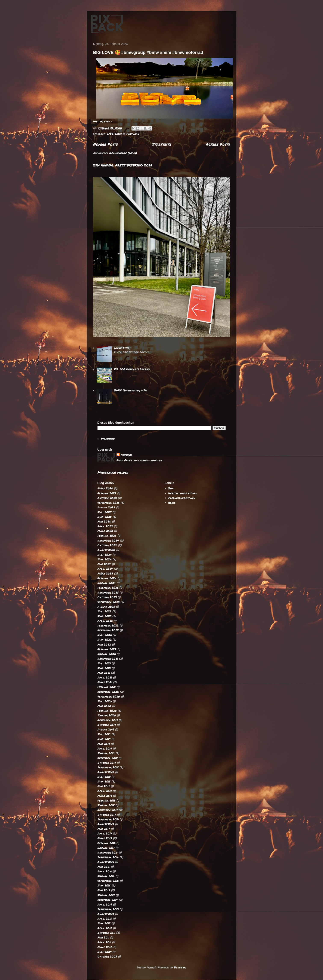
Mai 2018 (104, 786)
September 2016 (108, 857)
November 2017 (108, 810)
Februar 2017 (106, 843)
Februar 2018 (106, 800)
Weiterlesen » (103, 121)
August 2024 (106, 550)
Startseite (162, 144)
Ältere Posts (218, 144)
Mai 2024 (104, 564)
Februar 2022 (107, 649)
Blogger (180, 967)
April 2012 (105, 928)
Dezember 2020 (108, 692)
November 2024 (108, 540)
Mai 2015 (104, 890)
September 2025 (109, 503)
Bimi (171, 488)
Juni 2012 (104, 923)
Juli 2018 (104, 777)
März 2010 (105, 947)
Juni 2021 (104, 668)
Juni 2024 (105, 559)
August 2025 (106, 507)
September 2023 (108, 602)
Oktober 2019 (107, 725)
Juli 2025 (105, 512)
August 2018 (106, 772)
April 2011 (104, 942)
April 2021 (105, 677)
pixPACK (126, 455)
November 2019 (108, 720)
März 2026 (105, 488)
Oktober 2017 (107, 815)
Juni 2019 (104, 739)
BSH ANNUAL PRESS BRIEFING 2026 (123, 165)
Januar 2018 (106, 805)
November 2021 (108, 659)
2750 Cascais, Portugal (123, 134)
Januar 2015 (106, 895)
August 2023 (106, 607)
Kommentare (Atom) (123, 153)
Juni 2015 (104, 885)
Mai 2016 (104, 867)
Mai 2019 (104, 744)
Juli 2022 (105, 635)
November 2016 (108, 852)
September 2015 (108, 881)
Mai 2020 (104, 706)
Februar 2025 (107, 536)
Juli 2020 (105, 701)
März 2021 (105, 682)
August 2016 (106, 862)
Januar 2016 (106, 876)
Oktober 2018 (107, 763)
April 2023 (105, 621)
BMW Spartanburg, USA (130, 390)
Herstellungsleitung (182, 493)
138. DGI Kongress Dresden (132, 369)
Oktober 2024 (107, 545)
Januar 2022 (107, 654)
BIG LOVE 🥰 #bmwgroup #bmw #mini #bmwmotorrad (148, 52)
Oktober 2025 (107, 498)
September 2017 (108, 819)
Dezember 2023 (108, 588)
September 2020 (109, 696)
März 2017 (105, 838)
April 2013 (105, 919)
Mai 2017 (104, 829)
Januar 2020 (107, 715)
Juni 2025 (105, 517)
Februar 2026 (107, 493)
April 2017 (105, 833)
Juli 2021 (104, 663)
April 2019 (105, 748)
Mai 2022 (104, 644)
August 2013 (106, 914)
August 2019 (106, 729)
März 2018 (105, 796)
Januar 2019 (106, 753)
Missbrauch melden (113, 472)
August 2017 (106, 824)
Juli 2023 (104, 611)
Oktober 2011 (106, 933)
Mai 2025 (104, 521)
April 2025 (105, 526)
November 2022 (108, 630)
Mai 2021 (104, 673)
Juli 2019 (104, 734)
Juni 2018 (104, 781)
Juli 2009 (105, 952)
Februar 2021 (107, 687)
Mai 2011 (103, 937)
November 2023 (108, 592)
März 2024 (105, 573)
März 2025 (105, 531)
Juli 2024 (105, 555)
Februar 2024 (107, 578)
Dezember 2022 (108, 625)
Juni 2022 (105, 640)
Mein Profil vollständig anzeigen (139, 460)
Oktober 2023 (107, 597)
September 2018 (108, 767)
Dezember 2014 (108, 900)
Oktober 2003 (107, 956)
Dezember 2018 (108, 758)
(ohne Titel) (122, 348)
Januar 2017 (106, 848)
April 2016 (105, 871)
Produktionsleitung (181, 498)
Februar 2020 (107, 711)
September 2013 (108, 909)
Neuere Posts (105, 144)
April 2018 (105, 791)
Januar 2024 (107, 583)
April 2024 (105, 569)
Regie (172, 503)
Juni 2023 (104, 616)
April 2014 (105, 904)
